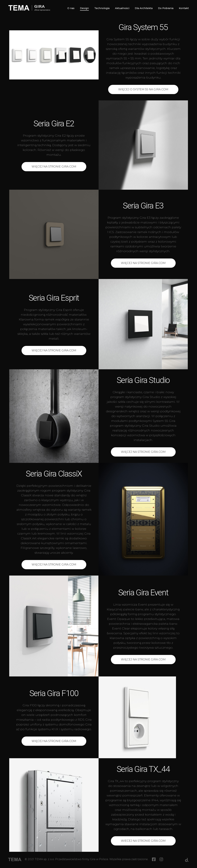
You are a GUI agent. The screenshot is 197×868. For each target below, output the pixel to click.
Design (84, 8)
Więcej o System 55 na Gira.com (143, 89)
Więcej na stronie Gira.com (54, 167)
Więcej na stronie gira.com (143, 263)
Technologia (102, 8)
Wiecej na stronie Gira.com (143, 841)
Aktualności (122, 8)
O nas (71, 8)
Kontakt (184, 8)
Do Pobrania (166, 8)
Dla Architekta (144, 8)
